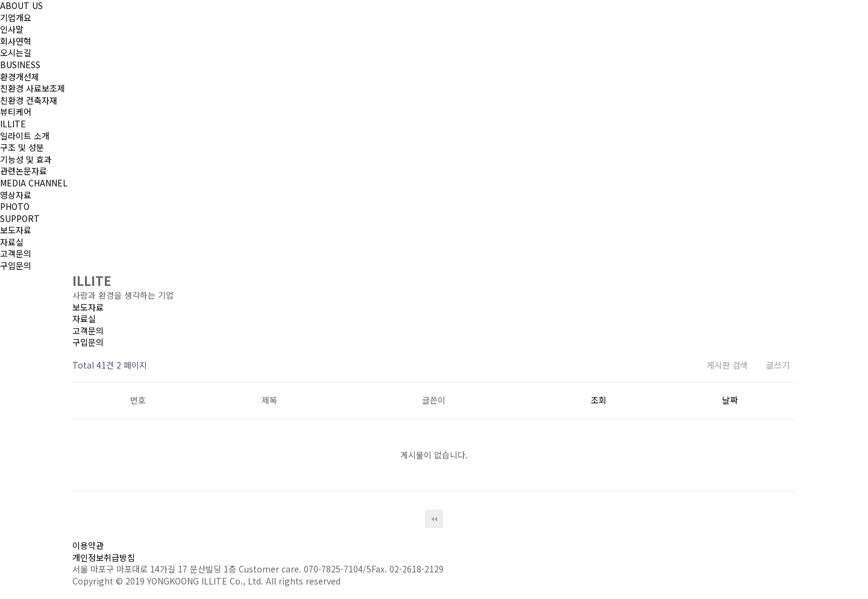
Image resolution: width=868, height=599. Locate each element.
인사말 (12, 29)
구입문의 (16, 265)
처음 (434, 519)
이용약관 (88, 545)
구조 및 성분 (22, 147)
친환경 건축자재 (29, 100)
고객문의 (16, 253)
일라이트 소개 (25, 136)
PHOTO (15, 206)
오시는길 (16, 52)
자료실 (12, 242)
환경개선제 (20, 77)
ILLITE (13, 124)
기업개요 (16, 17)
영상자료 (16, 195)
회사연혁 (16, 41)
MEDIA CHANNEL (34, 183)
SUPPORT (20, 218)
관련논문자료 (24, 171)
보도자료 (16, 230)
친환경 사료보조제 (33, 88)
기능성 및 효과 (26, 159)
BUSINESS (20, 65)
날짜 (730, 400)
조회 (599, 400)
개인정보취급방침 (104, 557)
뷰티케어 (16, 112)
